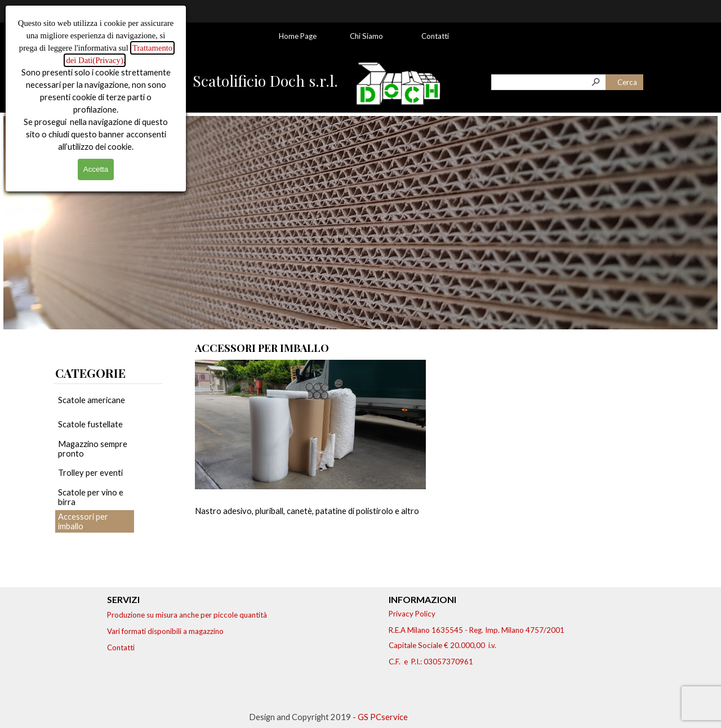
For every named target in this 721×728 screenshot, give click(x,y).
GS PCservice (383, 717)
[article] (310, 460)
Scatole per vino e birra (91, 497)
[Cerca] (549, 82)
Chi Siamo (366, 36)
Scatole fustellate (90, 424)
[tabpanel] (108, 373)
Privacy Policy (412, 614)
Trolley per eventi (90, 473)
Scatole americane (92, 400)
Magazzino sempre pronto (93, 449)
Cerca (627, 82)
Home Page (298, 36)
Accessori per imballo (83, 521)
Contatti (435, 36)
